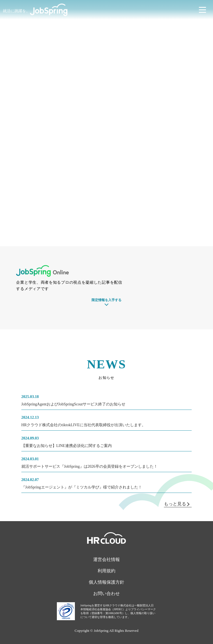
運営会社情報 (106, 559)
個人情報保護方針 (106, 582)
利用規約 (106, 571)
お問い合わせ (106, 593)
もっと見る (177, 504)
